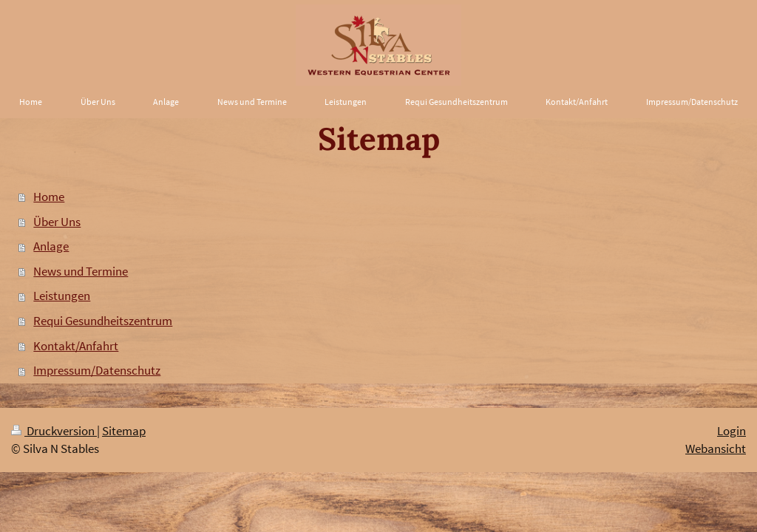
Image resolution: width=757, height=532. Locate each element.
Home (49, 197)
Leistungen (62, 296)
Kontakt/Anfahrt (76, 346)
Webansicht (716, 449)
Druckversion (54, 431)
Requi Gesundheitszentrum (103, 321)
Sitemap (124, 431)
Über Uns (57, 222)
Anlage (51, 246)
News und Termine (81, 271)
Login (731, 431)
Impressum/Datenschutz (97, 370)
